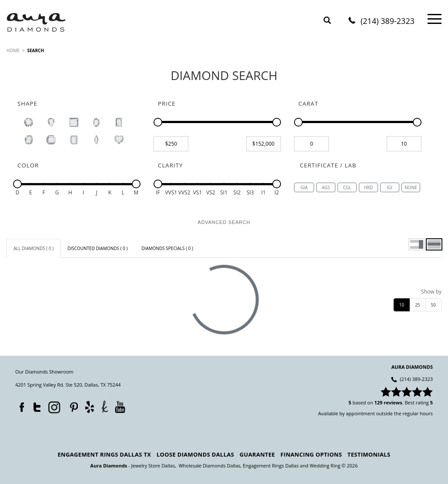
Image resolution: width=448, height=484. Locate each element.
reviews (393, 402)
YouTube (120, 407)
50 (433, 305)
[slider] (158, 122)
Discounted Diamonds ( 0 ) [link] (97, 248)
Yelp (89, 407)
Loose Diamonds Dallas (195, 454)
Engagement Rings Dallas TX (105, 454)
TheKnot (105, 407)
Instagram (53, 407)
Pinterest (72, 405)
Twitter (35, 405)
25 (417, 305)
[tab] (33, 248)
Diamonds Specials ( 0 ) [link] (167, 248)
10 (402, 305)
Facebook (20, 405)
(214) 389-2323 (388, 22)
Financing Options (311, 454)
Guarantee (257, 454)
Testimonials (369, 454)
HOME (13, 50)
